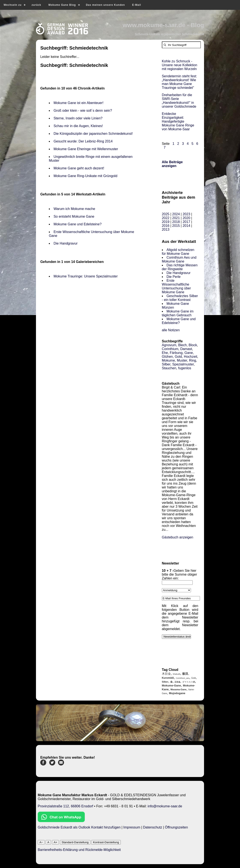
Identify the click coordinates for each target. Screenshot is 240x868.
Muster (182, 360)
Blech (182, 345)
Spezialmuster (183, 364)
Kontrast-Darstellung (106, 842)
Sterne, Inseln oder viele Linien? (78, 118)
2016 (166, 226)
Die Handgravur (66, 243)
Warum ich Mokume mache (74, 209)
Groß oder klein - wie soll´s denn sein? (83, 111)
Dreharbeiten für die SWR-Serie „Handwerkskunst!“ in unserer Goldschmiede (179, 101)
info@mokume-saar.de (165, 806)
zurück (36, 5)
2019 (166, 222)
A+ (56, 842)
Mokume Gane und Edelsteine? (78, 224)
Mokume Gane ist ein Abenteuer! (79, 103)
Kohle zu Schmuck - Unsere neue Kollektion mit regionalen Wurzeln (180, 65)
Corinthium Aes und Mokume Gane (179, 259)
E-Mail (136, 5)
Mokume (168, 360)
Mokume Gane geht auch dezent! (79, 168)
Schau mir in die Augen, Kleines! (79, 126)
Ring (193, 360)
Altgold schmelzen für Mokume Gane (178, 252)
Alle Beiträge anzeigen (172, 164)
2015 (176, 226)
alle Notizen (171, 330)
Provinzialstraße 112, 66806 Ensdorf (65, 806)
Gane (189, 353)
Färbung (176, 353)
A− (41, 842)
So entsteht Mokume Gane (74, 216)
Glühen (167, 357)
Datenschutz (153, 827)
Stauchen (169, 368)
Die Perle (174, 277)
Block (193, 345)
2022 (166, 218)
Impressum (132, 827)
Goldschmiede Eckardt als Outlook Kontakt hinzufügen (79, 827)
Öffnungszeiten (176, 827)
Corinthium (170, 349)
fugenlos (185, 368)
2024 (176, 214)
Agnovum (169, 345)
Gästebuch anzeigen (178, 537)
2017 (186, 222)
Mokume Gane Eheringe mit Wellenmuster (86, 149)
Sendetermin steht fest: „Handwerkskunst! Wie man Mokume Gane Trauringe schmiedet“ (180, 82)
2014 (186, 226)
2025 (166, 214)
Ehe (165, 353)
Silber (166, 364)
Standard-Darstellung (75, 842)
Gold (178, 357)
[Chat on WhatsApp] (61, 821)
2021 (176, 218)
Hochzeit (191, 357)
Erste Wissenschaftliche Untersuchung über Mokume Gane (176, 286)
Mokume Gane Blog (62, 5)
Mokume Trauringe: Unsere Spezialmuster (86, 276)
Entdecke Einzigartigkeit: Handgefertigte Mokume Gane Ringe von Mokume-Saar (178, 121)
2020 (186, 218)
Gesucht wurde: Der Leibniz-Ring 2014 (83, 141)
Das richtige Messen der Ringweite (180, 267)
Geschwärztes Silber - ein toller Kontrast (180, 298)
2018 (176, 222)
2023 (186, 214)
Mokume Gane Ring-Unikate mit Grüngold (85, 176)
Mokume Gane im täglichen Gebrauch (178, 313)
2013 (166, 229)
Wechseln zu (13, 5)
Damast (186, 349)
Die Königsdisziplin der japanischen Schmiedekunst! (93, 134)
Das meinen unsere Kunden (105, 5)
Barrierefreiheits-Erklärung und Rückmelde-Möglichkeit (79, 850)
